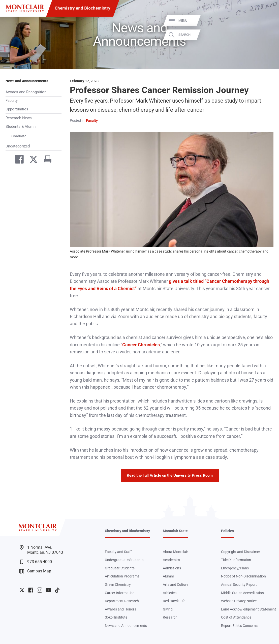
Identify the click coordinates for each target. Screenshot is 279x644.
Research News (19, 118)
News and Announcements (27, 81)
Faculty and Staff (118, 552)
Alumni (168, 576)
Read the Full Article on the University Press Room (170, 475)
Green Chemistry (118, 585)
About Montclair (175, 552)
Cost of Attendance (236, 617)
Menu (266, 21)
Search (267, 35)
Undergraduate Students (124, 560)
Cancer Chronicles (141, 345)
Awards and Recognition (26, 92)
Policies (227, 531)
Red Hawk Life (174, 601)
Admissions (172, 568)
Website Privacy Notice (239, 601)
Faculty (12, 101)
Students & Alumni (21, 127)
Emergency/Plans (235, 568)
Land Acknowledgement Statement (249, 609)
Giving (168, 609)
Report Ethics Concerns (239, 626)
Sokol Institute (116, 617)
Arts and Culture (176, 585)
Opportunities (17, 109)
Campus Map (35, 571)
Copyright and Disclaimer (241, 552)
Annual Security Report (239, 585)
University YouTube (48, 590)
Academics (171, 560)
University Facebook (31, 590)
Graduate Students (120, 568)
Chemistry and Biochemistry (83, 8)
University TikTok (57, 590)
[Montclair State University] (25, 8)
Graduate (19, 136)
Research (170, 617)
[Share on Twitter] (31, 160)
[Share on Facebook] (17, 160)
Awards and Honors (120, 609)
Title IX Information (236, 560)
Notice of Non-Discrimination (243, 576)
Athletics (170, 593)
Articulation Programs (122, 576)
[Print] (45, 160)
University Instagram (40, 590)
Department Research (122, 601)
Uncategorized (18, 146)
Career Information (120, 593)
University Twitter (22, 590)
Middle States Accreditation (242, 593)
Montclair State (175, 531)
